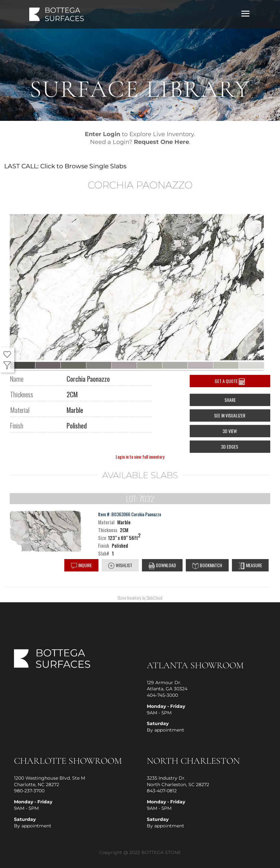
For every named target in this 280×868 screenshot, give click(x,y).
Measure (250, 565)
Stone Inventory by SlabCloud (140, 598)
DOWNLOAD (162, 565)
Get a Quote (230, 381)
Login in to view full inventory (140, 457)
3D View (230, 431)
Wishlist (120, 565)
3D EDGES (230, 447)
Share (230, 400)
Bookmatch (207, 565)
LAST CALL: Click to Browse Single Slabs (65, 166)
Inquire (81, 565)
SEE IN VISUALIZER (230, 415)
